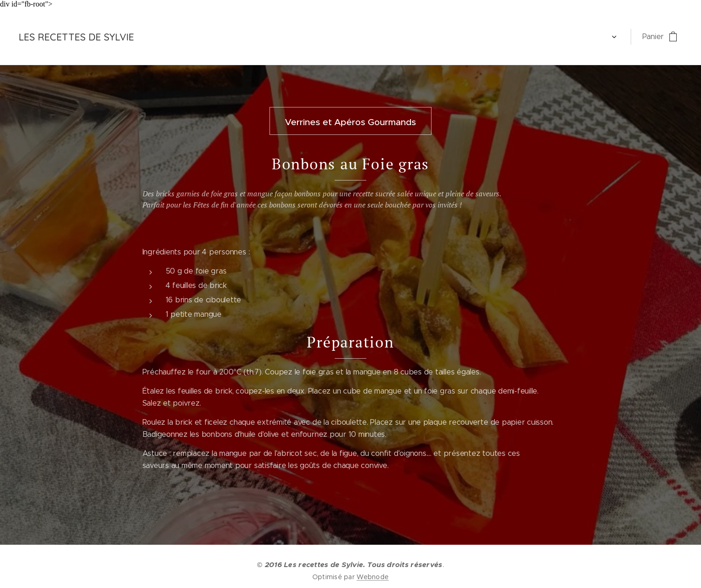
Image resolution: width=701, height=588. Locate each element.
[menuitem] (165, 37)
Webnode (373, 577)
